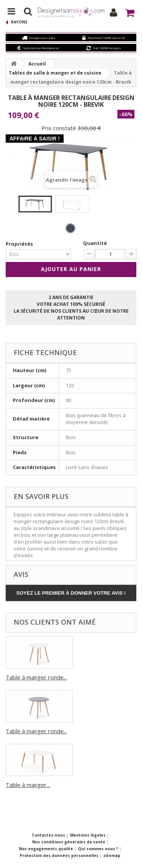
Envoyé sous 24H (42, 38)
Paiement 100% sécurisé (106, 38)
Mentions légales (88, 835)
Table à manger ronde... (36, 677)
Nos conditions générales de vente (69, 842)
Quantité (95, 243)
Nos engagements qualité (47, 849)
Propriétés (20, 244)
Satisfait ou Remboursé (41, 48)
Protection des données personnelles (60, 856)
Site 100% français (107, 48)
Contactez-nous (49, 835)
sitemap (112, 856)
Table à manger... (28, 785)
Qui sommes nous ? (99, 849)
